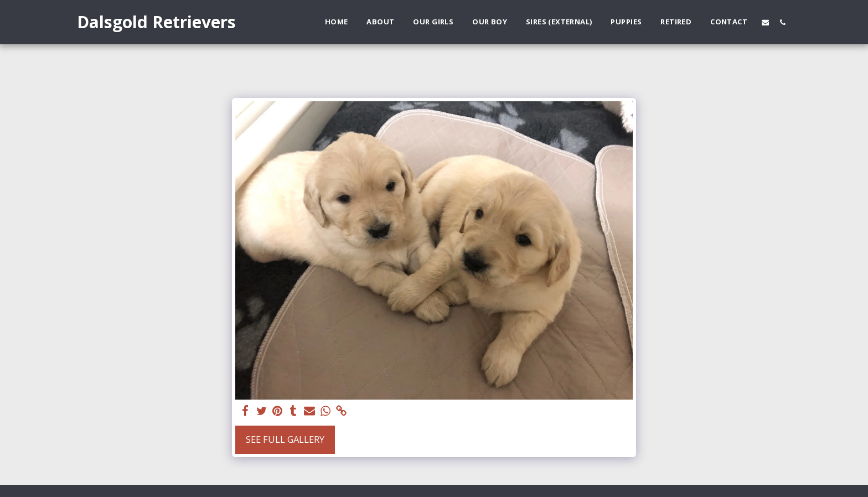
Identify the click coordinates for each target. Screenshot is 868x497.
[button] (765, 22)
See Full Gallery (285, 439)
